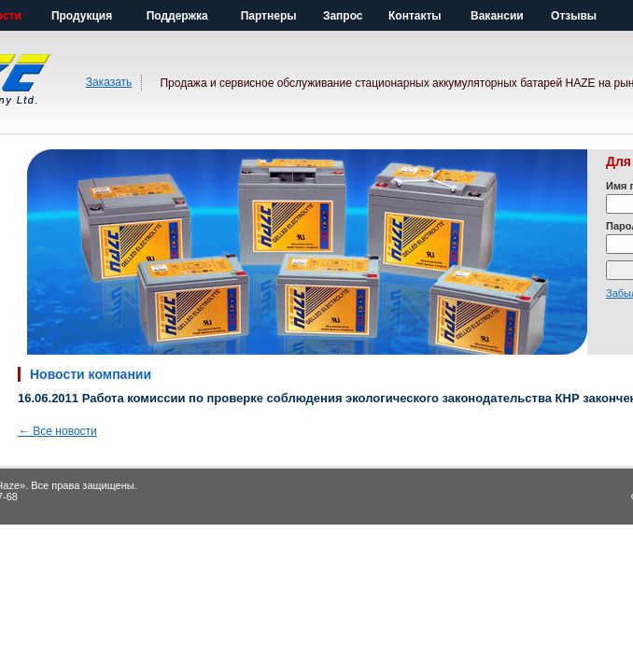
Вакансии (497, 16)
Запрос (343, 16)
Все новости (57, 431)
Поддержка (177, 16)
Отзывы (574, 16)
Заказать (109, 82)
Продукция (82, 16)
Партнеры (269, 16)
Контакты (415, 16)
